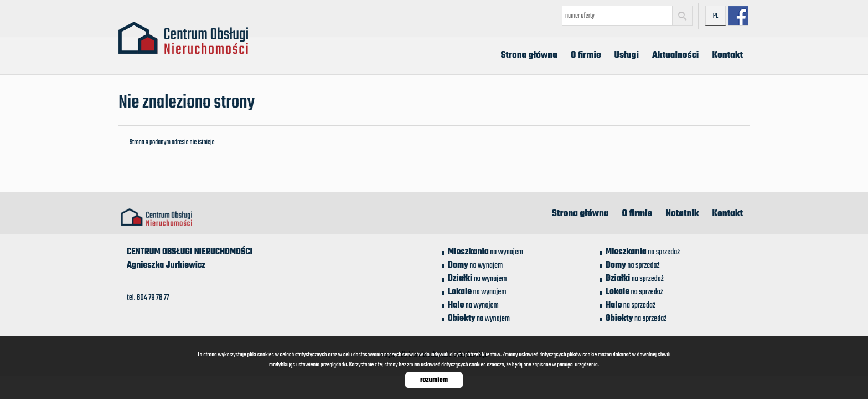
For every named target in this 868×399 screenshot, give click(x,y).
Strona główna (529, 55)
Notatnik (682, 214)
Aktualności (675, 55)
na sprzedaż (643, 252)
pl (716, 16)
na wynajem (485, 252)
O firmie (586, 55)
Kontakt (727, 55)
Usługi (627, 55)
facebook (738, 16)
